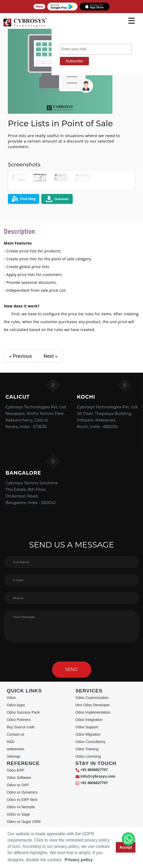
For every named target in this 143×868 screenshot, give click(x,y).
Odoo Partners (19, 720)
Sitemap (13, 756)
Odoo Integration (89, 720)
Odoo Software (19, 778)
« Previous (21, 356)
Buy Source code (21, 727)
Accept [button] (126, 847)
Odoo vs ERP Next (22, 800)
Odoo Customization (92, 698)
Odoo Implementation (93, 712)
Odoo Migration (88, 734)
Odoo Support (87, 727)
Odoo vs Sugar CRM (24, 822)
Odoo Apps (16, 705)
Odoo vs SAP (18, 785)
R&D (11, 742)
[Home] (25, 26)
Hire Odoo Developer (93, 705)
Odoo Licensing (88, 756)
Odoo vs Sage (18, 814)
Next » (50, 356)
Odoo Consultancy (91, 742)
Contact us (16, 734)
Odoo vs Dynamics (22, 792)
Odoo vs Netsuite (21, 807)
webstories (16, 749)
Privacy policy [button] (79, 860)
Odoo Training (87, 749)
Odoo (11, 698)
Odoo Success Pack (23, 712)
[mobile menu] (131, 21)
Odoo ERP (16, 770)
